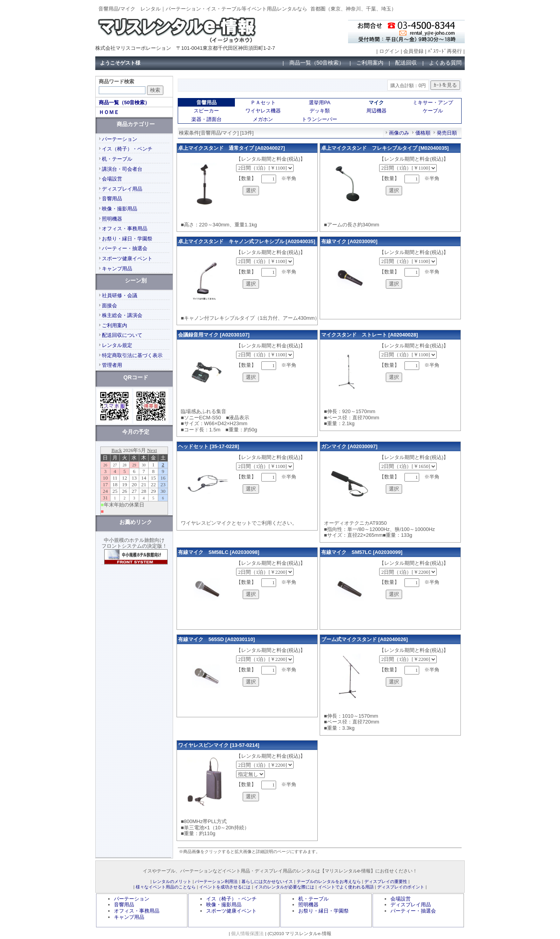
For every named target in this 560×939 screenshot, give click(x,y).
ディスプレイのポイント (401, 887)
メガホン (263, 119)
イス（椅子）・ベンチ (127, 149)
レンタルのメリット (172, 881)
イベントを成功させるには (225, 887)
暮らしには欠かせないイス (267, 881)
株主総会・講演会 (122, 315)
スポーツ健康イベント (127, 258)
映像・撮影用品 (120, 209)
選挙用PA (319, 102)
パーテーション (120, 139)
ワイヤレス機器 (263, 111)
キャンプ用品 (117, 269)
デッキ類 (320, 111)
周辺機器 (376, 111)
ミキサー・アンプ (433, 102)
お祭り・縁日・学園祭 (127, 239)
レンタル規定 (117, 345)
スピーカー (206, 111)
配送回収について (122, 335)
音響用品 (112, 199)
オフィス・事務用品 (125, 229)
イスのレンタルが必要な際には (284, 887)
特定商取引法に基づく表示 (132, 355)
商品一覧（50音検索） (317, 63)
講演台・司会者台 (122, 169)
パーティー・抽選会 (125, 248)
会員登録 (413, 51)
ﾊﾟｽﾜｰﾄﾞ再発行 (445, 51)
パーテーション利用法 (216, 881)
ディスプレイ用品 (122, 189)
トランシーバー (319, 119)
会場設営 (112, 179)
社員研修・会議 (120, 295)
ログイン (389, 51)
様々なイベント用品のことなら (166, 887)
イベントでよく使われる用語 (346, 887)
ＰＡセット (263, 102)
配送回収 (406, 63)
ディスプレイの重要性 (386, 881)
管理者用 (112, 365)
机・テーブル (117, 159)
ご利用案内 (370, 63)
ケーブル (433, 111)
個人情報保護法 (247, 933)
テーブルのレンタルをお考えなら (329, 881)
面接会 (109, 306)
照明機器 (112, 219)
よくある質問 (445, 63)
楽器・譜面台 (206, 119)
